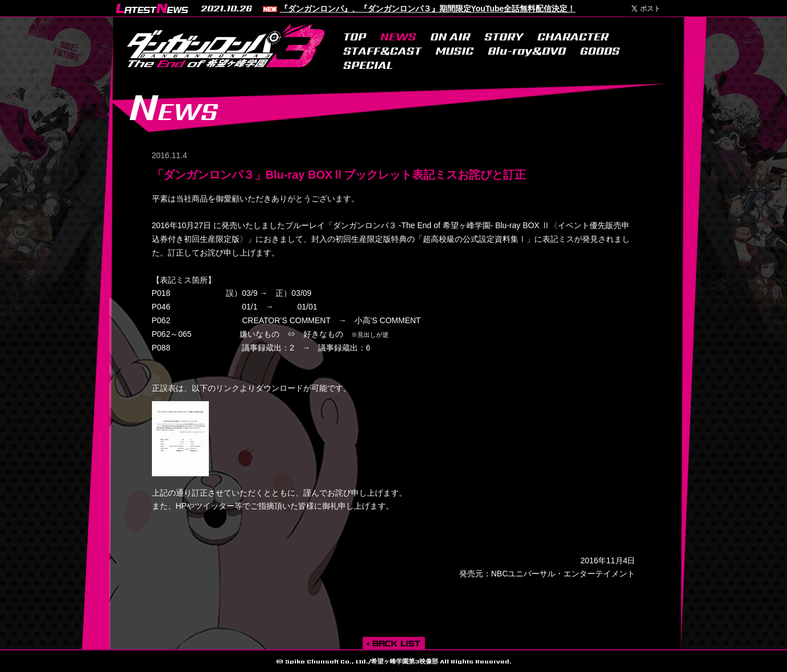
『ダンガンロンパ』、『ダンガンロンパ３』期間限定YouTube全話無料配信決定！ (428, 9)
